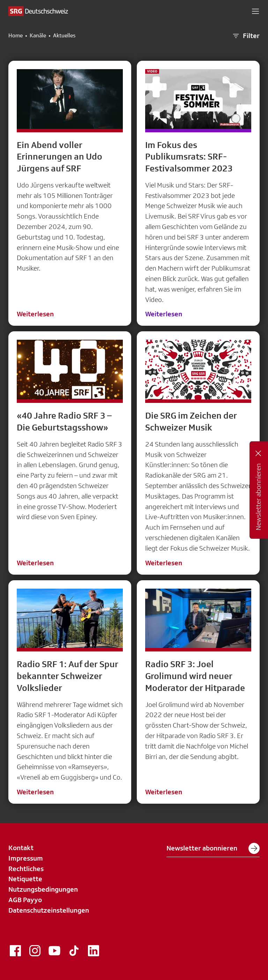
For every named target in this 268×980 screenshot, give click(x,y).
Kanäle (38, 36)
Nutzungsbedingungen (43, 889)
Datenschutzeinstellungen (49, 910)
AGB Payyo (25, 900)
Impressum (26, 858)
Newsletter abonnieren (213, 848)
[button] (255, 11)
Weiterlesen (35, 314)
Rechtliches (26, 869)
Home (16, 36)
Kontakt (21, 848)
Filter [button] (246, 36)
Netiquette (25, 879)
